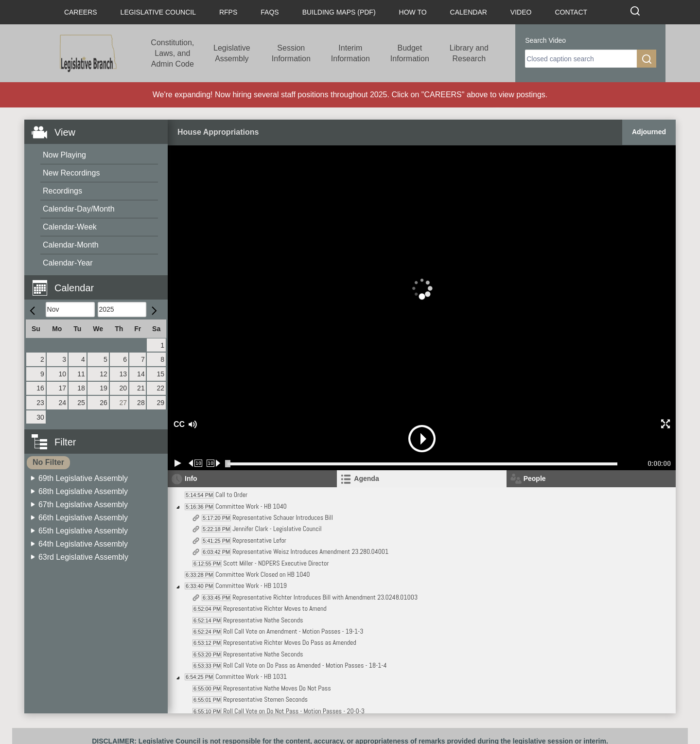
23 (40, 403)
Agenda (366, 478)
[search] (581, 59)
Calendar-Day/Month (79, 209)
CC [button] (178, 424)
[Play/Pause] (178, 463)
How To (413, 12)
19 (104, 388)
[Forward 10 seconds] (214, 463)
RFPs (228, 12)
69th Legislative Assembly (83, 478)
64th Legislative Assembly (83, 544)
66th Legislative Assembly (83, 518)
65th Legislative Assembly (83, 531)
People (535, 478)
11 (81, 374)
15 (160, 374)
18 (81, 388)
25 (81, 403)
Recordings (62, 191)
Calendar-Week (70, 227)
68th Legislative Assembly (83, 491)
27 (123, 403)
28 (141, 403)
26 (104, 403)
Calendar (469, 12)
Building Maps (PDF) (339, 12)
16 (40, 388)
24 (63, 403)
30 (40, 417)
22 (160, 388)
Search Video (545, 40)
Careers (81, 12)
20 (123, 388)
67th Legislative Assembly (83, 505)
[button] (100, 282)
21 (141, 388)
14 (141, 374)
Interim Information (350, 53)
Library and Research (469, 53)
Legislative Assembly (232, 53)
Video (521, 12)
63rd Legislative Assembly (83, 557)
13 (123, 374)
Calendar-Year (68, 263)
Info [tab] (191, 478)
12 (104, 374)
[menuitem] (99, 155)
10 (63, 374)
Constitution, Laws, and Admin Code (172, 53)
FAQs (270, 12)
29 (160, 403)
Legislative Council (158, 12)
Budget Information (410, 53)
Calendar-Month (71, 245)
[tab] (421, 479)
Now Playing (64, 155)
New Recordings (71, 173)
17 (63, 388)
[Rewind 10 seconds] (196, 463)
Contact (571, 12)
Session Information (291, 53)
